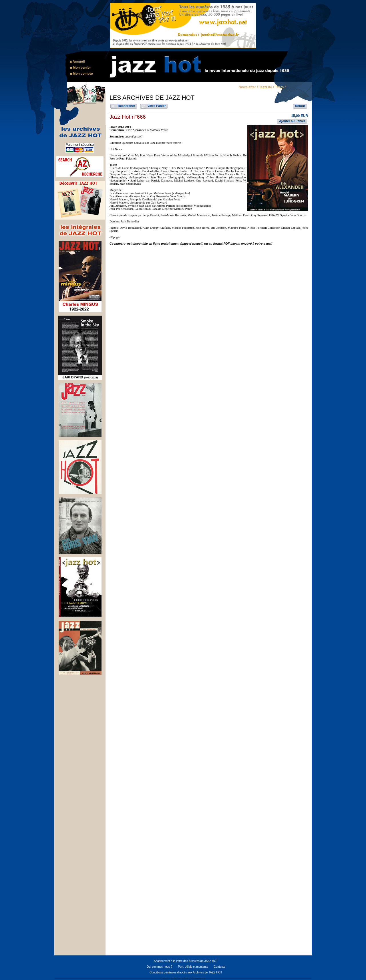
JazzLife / (266, 87)
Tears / (280, 87)
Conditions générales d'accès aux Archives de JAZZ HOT (186, 972)
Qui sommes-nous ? (159, 967)
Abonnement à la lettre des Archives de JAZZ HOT (186, 961)
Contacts (219, 967)
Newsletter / (248, 87)
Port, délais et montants (193, 967)
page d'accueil (134, 137)
